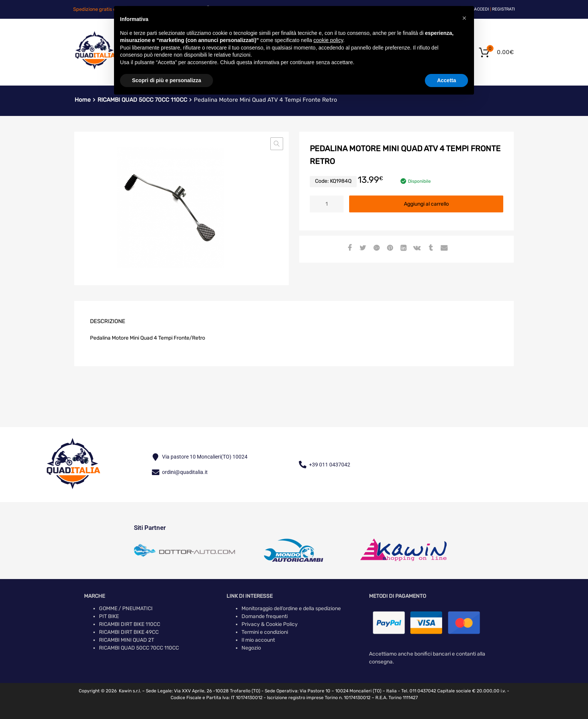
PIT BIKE (109, 616)
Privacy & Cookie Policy (270, 624)
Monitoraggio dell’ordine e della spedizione (291, 608)
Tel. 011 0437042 (419, 691)
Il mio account (258, 640)
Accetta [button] (446, 80)
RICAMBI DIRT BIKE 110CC (130, 624)
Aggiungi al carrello (426, 204)
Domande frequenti (265, 616)
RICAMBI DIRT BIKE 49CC (129, 632)
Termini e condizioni (265, 632)
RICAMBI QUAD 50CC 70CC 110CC (139, 648)
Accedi (481, 9)
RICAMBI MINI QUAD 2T (127, 640)
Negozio (251, 648)
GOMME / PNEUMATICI (126, 608)
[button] (277, 144)
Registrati (503, 9)
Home (83, 100)
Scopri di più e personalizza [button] (166, 80)
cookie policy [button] (328, 40)
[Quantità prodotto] (327, 204)
